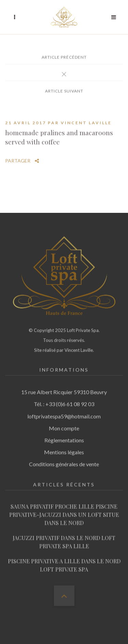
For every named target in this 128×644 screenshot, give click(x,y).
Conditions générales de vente (64, 462)
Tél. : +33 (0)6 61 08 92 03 (64, 402)
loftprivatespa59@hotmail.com (64, 414)
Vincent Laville (86, 120)
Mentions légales (64, 450)
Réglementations (64, 438)
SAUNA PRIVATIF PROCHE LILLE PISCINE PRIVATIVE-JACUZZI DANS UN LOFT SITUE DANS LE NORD (64, 512)
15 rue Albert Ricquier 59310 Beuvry (64, 390)
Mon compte (64, 426)
